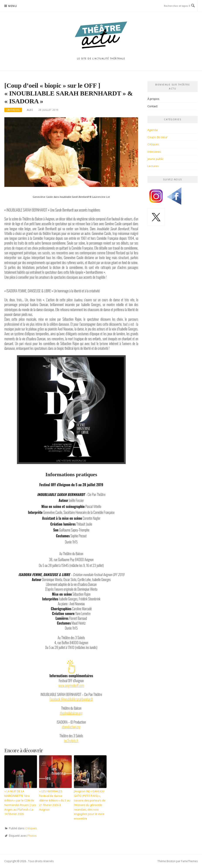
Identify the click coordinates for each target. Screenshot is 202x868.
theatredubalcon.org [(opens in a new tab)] (71, 713)
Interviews (154, 152)
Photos (32, 836)
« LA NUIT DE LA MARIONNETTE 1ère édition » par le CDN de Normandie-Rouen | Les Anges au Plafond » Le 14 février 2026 (20, 803)
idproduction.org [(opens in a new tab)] (71, 727)
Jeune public (155, 159)
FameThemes (189, 861)
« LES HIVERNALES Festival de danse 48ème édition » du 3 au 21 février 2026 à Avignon (55, 800)
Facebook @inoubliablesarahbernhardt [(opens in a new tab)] (71, 699)
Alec (30, 110)
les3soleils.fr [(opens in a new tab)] (71, 741)
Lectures (153, 166)
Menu (13, 6)
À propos (153, 99)
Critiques (13, 110)
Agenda (153, 130)
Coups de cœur (158, 137)
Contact (152, 106)
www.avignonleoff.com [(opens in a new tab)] (71, 685)
